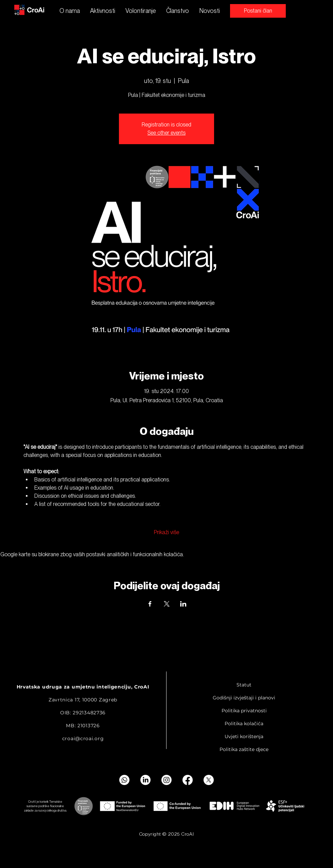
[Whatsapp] (124, 780)
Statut (244, 685)
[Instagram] (166, 780)
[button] (103, 11)
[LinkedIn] (145, 780)
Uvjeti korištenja (244, 736)
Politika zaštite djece (244, 749)
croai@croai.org (83, 738)
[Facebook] (188, 780)
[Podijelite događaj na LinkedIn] (183, 604)
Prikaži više (166, 532)
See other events (166, 133)
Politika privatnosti (244, 711)
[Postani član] (258, 11)
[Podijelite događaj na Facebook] (150, 604)
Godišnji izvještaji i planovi (244, 698)
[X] (209, 780)
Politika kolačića (244, 724)
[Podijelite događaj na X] (167, 604)
